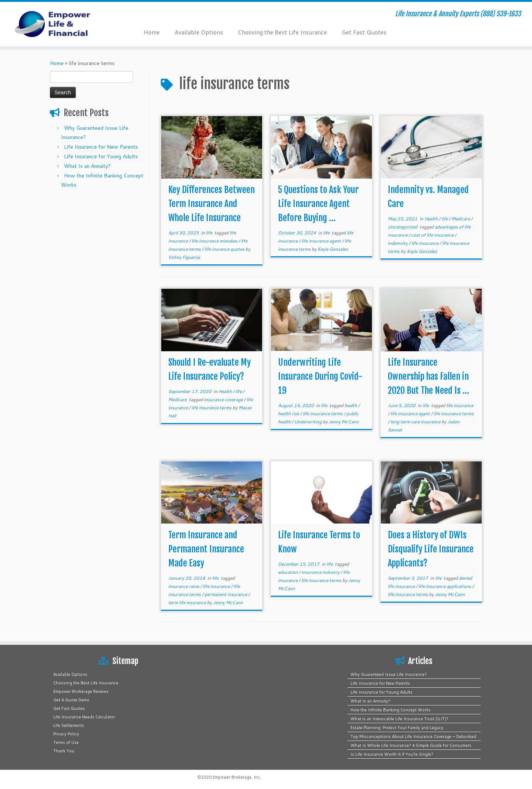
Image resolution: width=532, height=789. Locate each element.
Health (432, 219)
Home (152, 32)
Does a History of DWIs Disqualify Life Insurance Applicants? (431, 549)
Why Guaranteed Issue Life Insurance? (389, 674)
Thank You (64, 751)
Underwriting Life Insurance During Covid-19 (320, 376)
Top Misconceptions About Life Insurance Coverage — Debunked (413, 736)
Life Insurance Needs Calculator (84, 717)
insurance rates (184, 586)
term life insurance (188, 602)
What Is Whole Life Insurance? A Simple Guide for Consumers (411, 745)
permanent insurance (226, 594)
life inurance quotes (225, 249)
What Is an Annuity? (87, 166)
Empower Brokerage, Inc (236, 777)
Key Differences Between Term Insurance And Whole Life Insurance (211, 204)
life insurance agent (322, 241)
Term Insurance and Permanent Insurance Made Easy (206, 549)
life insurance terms (212, 408)
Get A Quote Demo (71, 700)
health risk (289, 414)
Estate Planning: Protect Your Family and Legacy (397, 728)
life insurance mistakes (215, 241)
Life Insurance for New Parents (101, 147)
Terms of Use (66, 742)
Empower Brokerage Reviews (81, 691)
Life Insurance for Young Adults (101, 156)
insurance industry (321, 572)
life (210, 233)
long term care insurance (416, 422)
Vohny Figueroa (184, 257)
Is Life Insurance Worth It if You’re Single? (392, 754)
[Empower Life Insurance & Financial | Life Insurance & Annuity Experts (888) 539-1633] (61, 24)
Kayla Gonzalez (333, 249)
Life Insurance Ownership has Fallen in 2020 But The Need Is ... (428, 376)
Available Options (199, 32)
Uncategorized (403, 227)
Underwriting (309, 422)
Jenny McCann (344, 422)
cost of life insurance (433, 235)
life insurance (426, 243)
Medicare (461, 219)
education (289, 572)
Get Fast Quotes (364, 32)
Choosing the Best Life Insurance (282, 32)
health (351, 405)
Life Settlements (69, 725)
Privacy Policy (66, 734)
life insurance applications (445, 586)
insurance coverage (224, 399)
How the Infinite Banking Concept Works (391, 710)
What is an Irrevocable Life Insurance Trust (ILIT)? (399, 719)
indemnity (398, 243)
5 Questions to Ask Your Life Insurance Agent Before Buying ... (318, 204)
